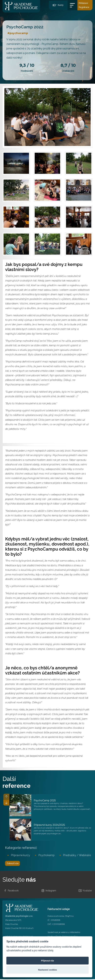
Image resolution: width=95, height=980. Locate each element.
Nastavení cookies (48, 970)
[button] (6, 804)
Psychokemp (46, 855)
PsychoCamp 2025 (45, 800)
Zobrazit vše (14, 864)
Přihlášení (83, 3)
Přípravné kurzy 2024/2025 (49, 825)
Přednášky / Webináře (77, 855)
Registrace (84, 7)
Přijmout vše (47, 961)
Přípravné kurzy (20, 855)
